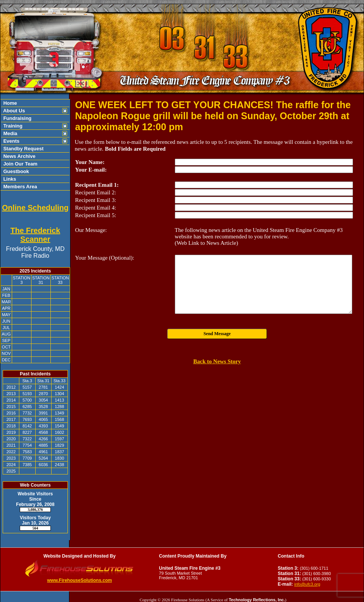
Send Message (217, 334)
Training (12, 126)
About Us (13, 111)
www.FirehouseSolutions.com (79, 580)
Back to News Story (217, 361)
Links (9, 179)
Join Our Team (20, 164)
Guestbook (16, 171)
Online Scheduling (35, 208)
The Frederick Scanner (35, 235)
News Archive (19, 156)
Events (11, 141)
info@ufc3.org (307, 584)
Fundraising (17, 118)
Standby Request (23, 149)
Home (9, 103)
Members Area (20, 187)
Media (9, 133)
